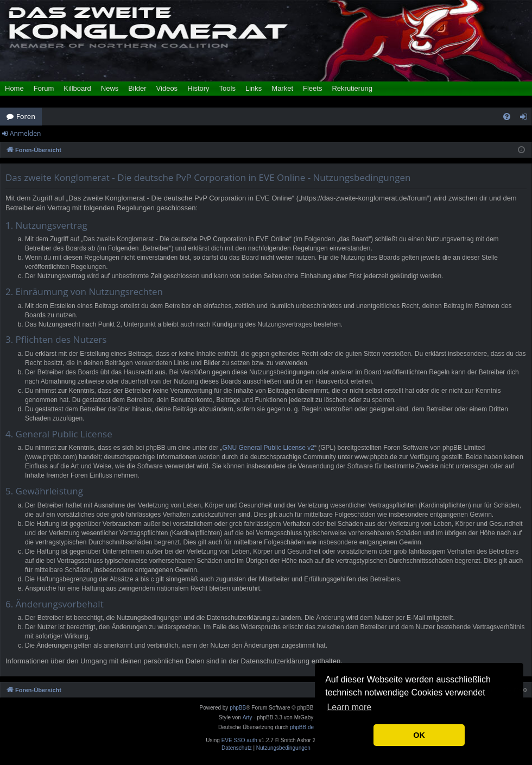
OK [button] (419, 735)
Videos (167, 88)
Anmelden (25, 133)
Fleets (312, 88)
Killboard (77, 88)
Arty (248, 717)
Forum (44, 88)
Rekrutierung (352, 88)
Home (14, 88)
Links (254, 88)
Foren (26, 116)
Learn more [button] (349, 707)
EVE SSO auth (239, 741)
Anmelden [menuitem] (527, 118)
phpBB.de (302, 727)
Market (282, 88)
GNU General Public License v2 (268, 448)
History (198, 88)
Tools (227, 88)
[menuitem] (507, 117)
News (110, 88)
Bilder (137, 88)
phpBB (238, 708)
